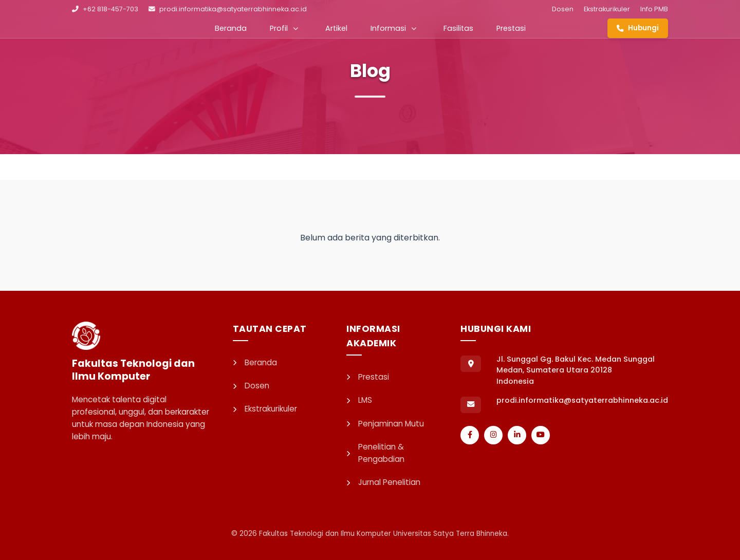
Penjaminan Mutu (385, 424)
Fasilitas (458, 28)
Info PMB (654, 9)
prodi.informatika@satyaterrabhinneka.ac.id (228, 9)
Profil (284, 28)
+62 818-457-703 (105, 9)
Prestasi (511, 28)
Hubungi (638, 28)
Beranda (231, 28)
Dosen (563, 9)
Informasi (393, 28)
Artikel (336, 28)
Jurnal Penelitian (383, 482)
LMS (359, 400)
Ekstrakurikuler (607, 9)
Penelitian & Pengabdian (375, 453)
